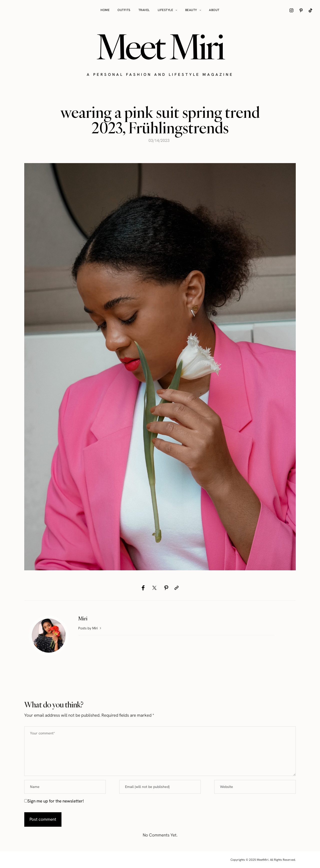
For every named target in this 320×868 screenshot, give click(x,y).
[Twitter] (154, 588)
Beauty (191, 10)
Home (105, 10)
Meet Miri (160, 47)
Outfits (124, 10)
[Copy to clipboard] (176, 588)
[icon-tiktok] (310, 10)
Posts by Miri (90, 628)
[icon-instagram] (291, 10)
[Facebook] (143, 588)
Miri (83, 618)
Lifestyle (165, 10)
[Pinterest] (166, 588)
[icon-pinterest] (301, 10)
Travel (144, 10)
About (214, 10)
